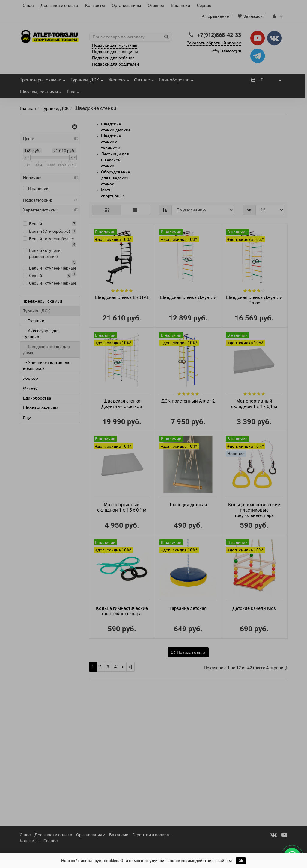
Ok (241, 861)
